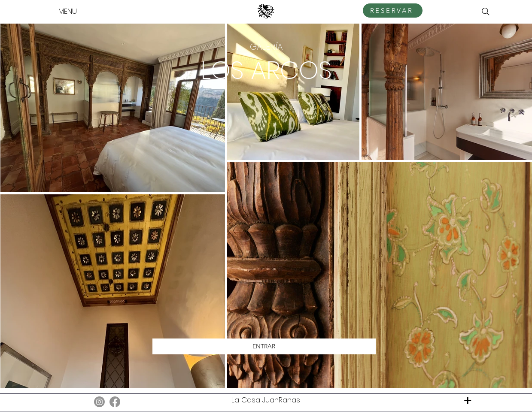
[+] (468, 400)
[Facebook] (115, 402)
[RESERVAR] (393, 11)
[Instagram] (99, 402)
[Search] (486, 12)
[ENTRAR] (264, 346)
